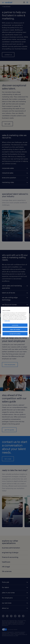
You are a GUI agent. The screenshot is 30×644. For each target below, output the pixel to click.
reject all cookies (15, 329)
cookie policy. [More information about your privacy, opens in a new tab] (7, 321)
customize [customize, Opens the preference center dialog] (15, 325)
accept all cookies (15, 334)
